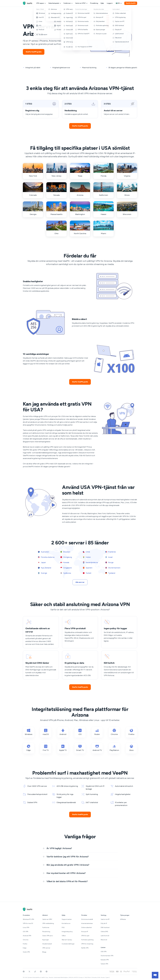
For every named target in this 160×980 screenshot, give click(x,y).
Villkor (64, 936)
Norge (109, 562)
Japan (42, 562)
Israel (109, 557)
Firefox (25, 944)
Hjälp (102, 3)
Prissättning (94, 3)
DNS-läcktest (105, 927)
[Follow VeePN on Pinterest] (47, 972)
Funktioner (68, 3)
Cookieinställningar (68, 944)
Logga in (110, 3)
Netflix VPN (85, 948)
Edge (25, 948)
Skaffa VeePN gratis (34, 52)
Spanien (88, 568)
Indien (87, 557)
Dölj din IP (104, 923)
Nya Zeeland (44, 568)
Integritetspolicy (67, 932)
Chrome (26, 940)
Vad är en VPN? (81, 3)
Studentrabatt (47, 944)
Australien (44, 552)
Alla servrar (80, 582)
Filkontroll (104, 940)
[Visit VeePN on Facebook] (24, 972)
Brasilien (65, 552)
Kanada (65, 562)
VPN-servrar (46, 948)
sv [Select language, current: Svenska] (119, 3)
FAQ (63, 927)
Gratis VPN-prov (48, 936)
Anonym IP (85, 932)
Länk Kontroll (105, 936)
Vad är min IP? (105, 919)
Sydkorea (66, 573)
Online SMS (104, 932)
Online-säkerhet (86, 927)
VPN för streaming (87, 944)
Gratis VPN (26, 952)
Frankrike (111, 552)
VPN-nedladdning (48, 923)
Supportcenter (67, 919)
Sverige (42, 573)
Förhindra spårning (87, 940)
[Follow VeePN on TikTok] (35, 972)
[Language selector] (119, 3)
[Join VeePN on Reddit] (41, 972)
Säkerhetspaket (55, 3)
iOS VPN (26, 932)
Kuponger (46, 940)
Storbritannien (113, 568)
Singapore (66, 568)
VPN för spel (85, 936)
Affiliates (123, 919)
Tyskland (110, 573)
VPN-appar (41, 3)
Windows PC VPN (28, 919)
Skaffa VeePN (131, 3)
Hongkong (66, 557)
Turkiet (87, 573)
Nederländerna (90, 562)
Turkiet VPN (104, 964)
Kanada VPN (105, 960)
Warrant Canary (67, 940)
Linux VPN (26, 927)
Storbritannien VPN (107, 956)
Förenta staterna (46, 557)
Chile (86, 552)
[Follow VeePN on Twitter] (29, 972)
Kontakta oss (66, 923)
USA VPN (104, 952)
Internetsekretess (87, 923)
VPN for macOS (28, 923)
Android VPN (27, 936)
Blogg (44, 952)
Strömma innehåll (87, 919)
